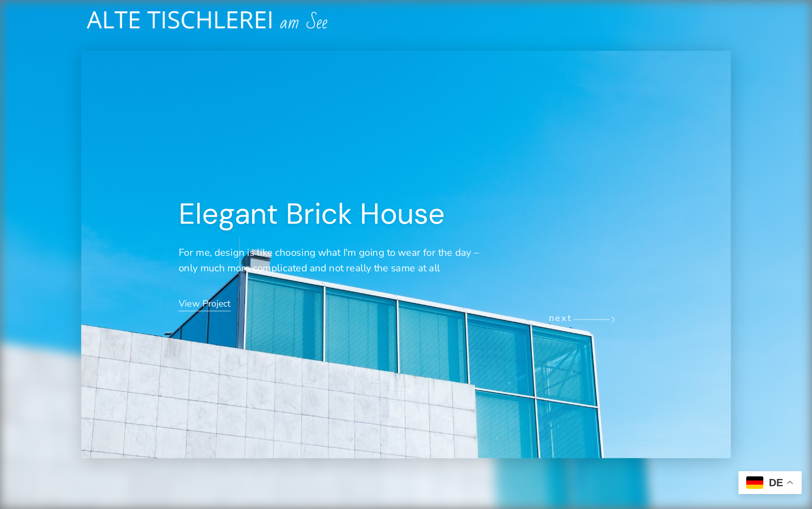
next (561, 318)
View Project (205, 303)
